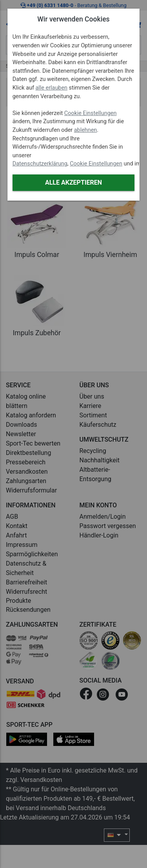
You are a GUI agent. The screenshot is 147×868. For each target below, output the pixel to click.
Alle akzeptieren (73, 182)
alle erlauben (52, 88)
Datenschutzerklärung (40, 164)
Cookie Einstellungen (91, 113)
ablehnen (86, 130)
